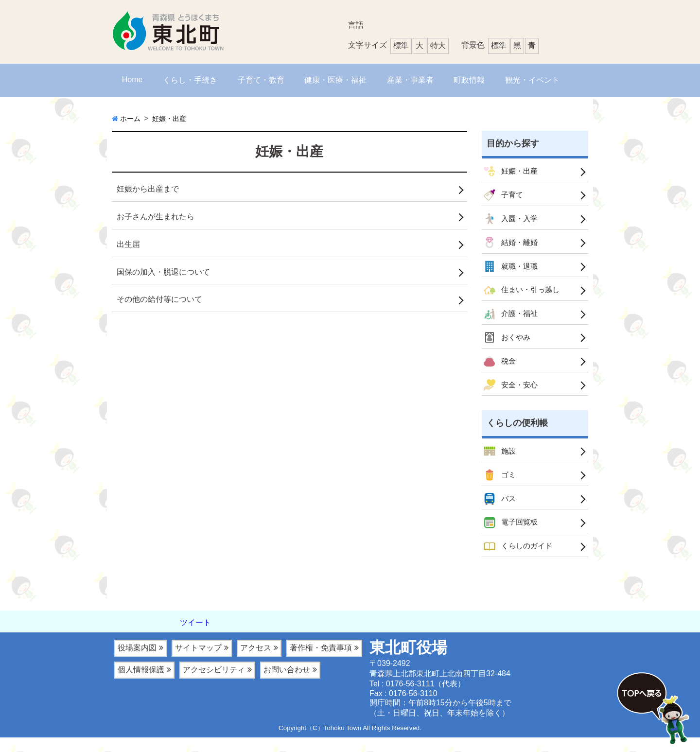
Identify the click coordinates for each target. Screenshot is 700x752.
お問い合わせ (287, 684)
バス (500, 511)
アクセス (256, 662)
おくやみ (508, 345)
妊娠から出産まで (148, 189)
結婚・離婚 (512, 246)
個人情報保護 (141, 684)
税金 (500, 369)
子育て (504, 196)
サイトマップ (198, 662)
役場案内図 (137, 662)
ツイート (195, 637)
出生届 (128, 244)
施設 (500, 461)
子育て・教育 (261, 80)
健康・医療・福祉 (335, 80)
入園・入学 (512, 221)
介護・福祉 (512, 320)
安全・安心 (512, 394)
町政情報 (469, 80)
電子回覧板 (512, 535)
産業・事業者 (410, 80)
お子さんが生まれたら (156, 217)
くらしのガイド (520, 560)
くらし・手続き (190, 80)
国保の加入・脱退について (163, 272)
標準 (499, 45)
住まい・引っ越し (524, 296)
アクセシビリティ (214, 684)
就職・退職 (512, 271)
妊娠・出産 (512, 172)
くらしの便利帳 (517, 433)
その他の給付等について (159, 299)
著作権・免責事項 (321, 662)
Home (132, 79)
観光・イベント (532, 80)
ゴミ (500, 486)
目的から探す (513, 143)
